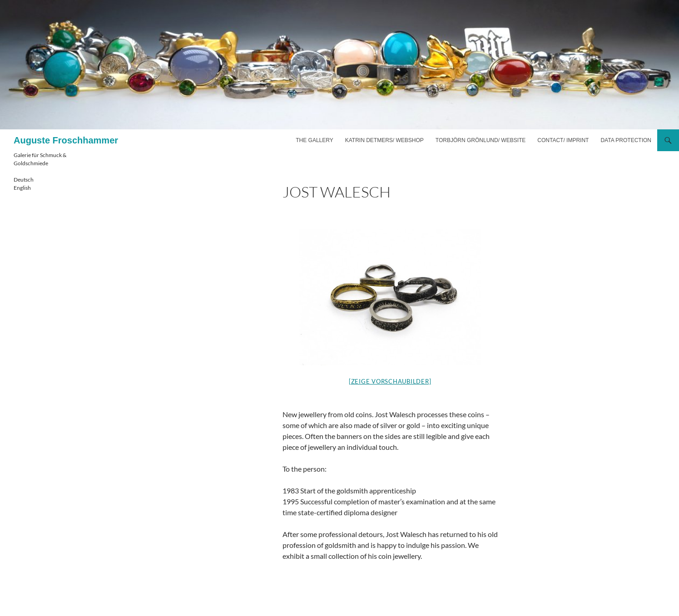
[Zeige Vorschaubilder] (390, 381)
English (22, 188)
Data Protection (626, 140)
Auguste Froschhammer (66, 140)
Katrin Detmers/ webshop (384, 140)
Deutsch (24, 180)
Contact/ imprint (563, 140)
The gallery (314, 140)
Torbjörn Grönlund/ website (481, 140)
